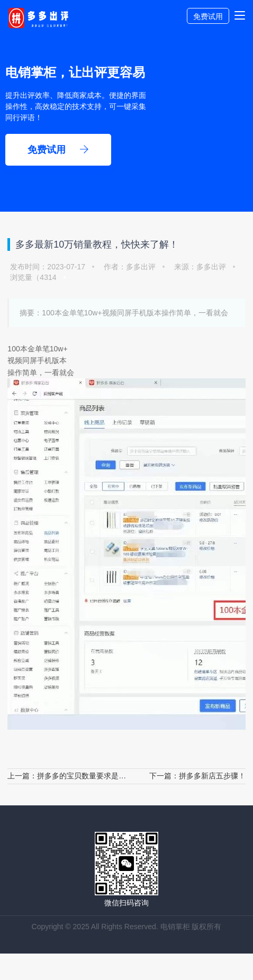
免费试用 (208, 16)
